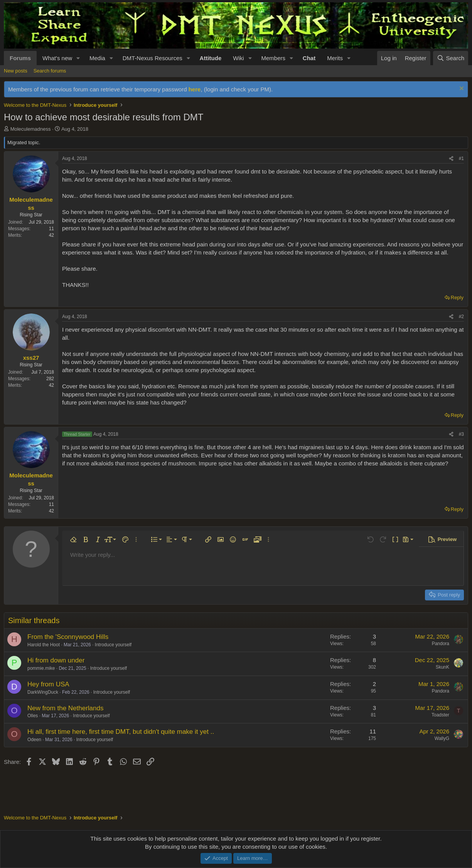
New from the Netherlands (65, 708)
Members (273, 58)
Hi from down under (56, 660)
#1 (461, 158)
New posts (16, 71)
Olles (33, 716)
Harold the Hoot (44, 645)
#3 (461, 434)
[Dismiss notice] (461, 89)
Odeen (34, 740)
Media (97, 58)
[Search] (451, 58)
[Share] (451, 159)
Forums (20, 58)
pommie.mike (41, 668)
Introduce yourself (113, 645)
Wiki (238, 58)
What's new (57, 58)
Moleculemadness (31, 129)
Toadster (440, 715)
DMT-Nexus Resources (153, 58)
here (195, 89)
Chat (309, 58)
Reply (457, 297)
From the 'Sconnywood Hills (68, 637)
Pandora (441, 644)
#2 (461, 317)
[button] (78, 58)
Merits (335, 58)
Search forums (50, 71)
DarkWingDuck (43, 692)
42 (51, 235)
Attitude (211, 58)
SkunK (442, 667)
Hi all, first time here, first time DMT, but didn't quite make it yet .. (121, 732)
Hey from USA (48, 684)
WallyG (442, 738)
